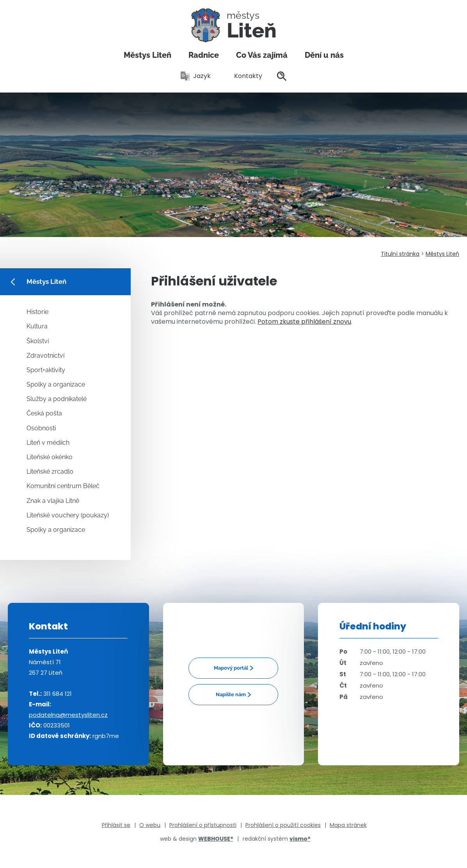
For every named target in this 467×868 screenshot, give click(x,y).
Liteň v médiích (48, 443)
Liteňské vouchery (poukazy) (68, 515)
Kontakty (244, 76)
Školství (38, 341)
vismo (300, 839)
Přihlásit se (116, 825)
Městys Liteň (147, 55)
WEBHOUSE (216, 839)
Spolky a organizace (56, 384)
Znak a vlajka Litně (53, 501)
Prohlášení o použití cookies (283, 825)
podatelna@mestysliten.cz (68, 715)
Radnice (204, 55)
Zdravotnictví (45, 356)
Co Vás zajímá (262, 55)
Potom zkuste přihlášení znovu (304, 322)
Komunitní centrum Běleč (63, 486)
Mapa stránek (348, 825)
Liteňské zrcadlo (50, 471)
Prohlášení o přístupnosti (203, 825)
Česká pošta (44, 413)
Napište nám (231, 694)
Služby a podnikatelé (57, 399)
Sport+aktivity (46, 370)
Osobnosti (41, 428)
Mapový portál (231, 668)
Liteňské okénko (50, 457)
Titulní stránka (400, 254)
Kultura (37, 326)
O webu (150, 825)
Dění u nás (324, 55)
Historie (37, 312)
